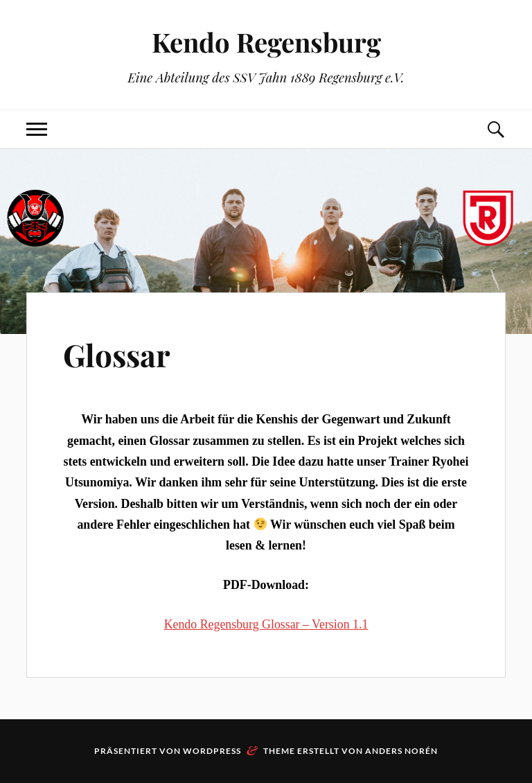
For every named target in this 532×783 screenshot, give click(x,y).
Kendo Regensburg (266, 42)
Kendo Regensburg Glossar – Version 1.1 (266, 624)
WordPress (212, 751)
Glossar (117, 354)
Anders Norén (401, 751)
